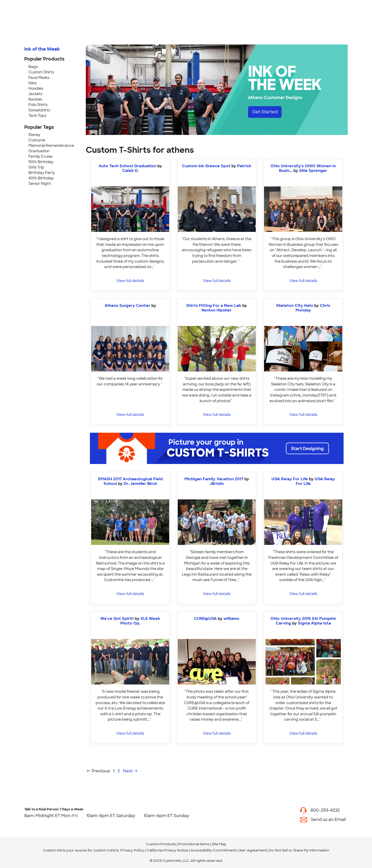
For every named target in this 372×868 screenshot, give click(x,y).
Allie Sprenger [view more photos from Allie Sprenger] (313, 171)
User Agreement (253, 850)
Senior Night (40, 184)
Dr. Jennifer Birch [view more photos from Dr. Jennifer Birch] (140, 484)
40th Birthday (41, 178)
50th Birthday (41, 162)
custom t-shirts (106, 850)
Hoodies (36, 88)
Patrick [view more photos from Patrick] (244, 166)
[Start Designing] (217, 448)
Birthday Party (42, 173)
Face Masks (39, 78)
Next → (130, 771)
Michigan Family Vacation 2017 (214, 479)
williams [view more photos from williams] (231, 619)
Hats (33, 83)
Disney (34, 135)
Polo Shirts (38, 105)
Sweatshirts (39, 110)
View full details (130, 281)
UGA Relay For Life (290, 479)
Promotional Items (194, 844)
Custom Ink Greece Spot (206, 166)
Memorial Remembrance (51, 146)
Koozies (35, 99)
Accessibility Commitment (213, 850)
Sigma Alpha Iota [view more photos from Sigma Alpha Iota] (314, 623)
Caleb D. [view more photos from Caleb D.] (130, 171)
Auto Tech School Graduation (127, 166)
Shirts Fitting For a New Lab (214, 306)
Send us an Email (328, 820)
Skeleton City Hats (295, 306)
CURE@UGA (205, 619)
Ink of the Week (42, 49)
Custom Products (161, 844)
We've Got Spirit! (117, 619)
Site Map (219, 844)
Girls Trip (36, 167)
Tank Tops (37, 116)
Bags (33, 67)
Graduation (39, 151)
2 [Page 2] (119, 771)
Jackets (35, 94)
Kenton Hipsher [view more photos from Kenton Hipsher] (217, 310)
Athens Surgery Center (127, 306)
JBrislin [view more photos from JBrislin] (217, 484)
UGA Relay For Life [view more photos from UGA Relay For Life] (315, 481)
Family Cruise (40, 156)
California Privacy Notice (167, 850)
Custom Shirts (41, 72)
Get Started (265, 112)
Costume (37, 140)
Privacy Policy (132, 850)
